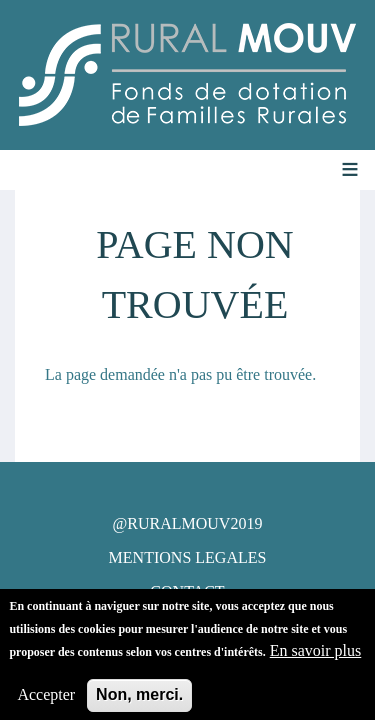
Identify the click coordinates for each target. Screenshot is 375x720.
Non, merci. (139, 699)
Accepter (46, 699)
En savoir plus (316, 655)
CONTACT (187, 591)
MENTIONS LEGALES (188, 557)
